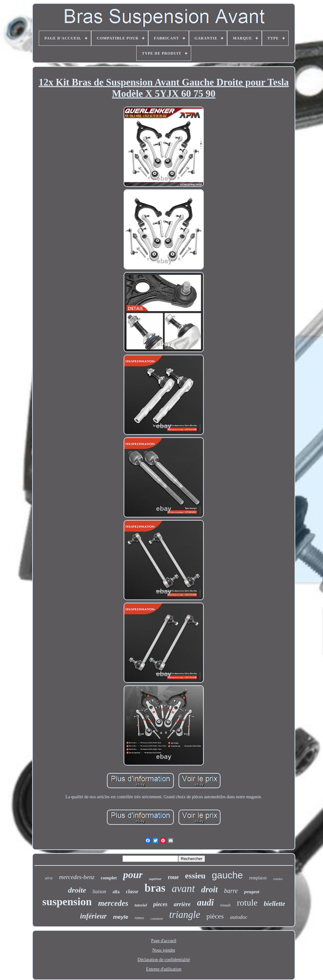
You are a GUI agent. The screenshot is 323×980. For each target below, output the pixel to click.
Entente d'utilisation (164, 969)
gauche (227, 875)
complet (109, 878)
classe (132, 891)
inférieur (93, 916)
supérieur (155, 879)
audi (206, 902)
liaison (99, 891)
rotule (247, 903)
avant (183, 888)
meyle (120, 917)
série (49, 878)
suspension (67, 902)
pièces (215, 916)
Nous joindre (164, 950)
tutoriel (141, 905)
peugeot (252, 892)
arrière (182, 904)
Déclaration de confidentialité (164, 960)
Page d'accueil (164, 941)
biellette (274, 904)
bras (155, 888)
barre (231, 891)
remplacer (258, 878)
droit (210, 889)
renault (225, 905)
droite (77, 890)
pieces (160, 904)
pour (133, 875)
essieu (195, 876)
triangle (185, 915)
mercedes (113, 903)
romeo (139, 918)
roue (173, 877)
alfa (116, 892)
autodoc (239, 917)
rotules (278, 879)
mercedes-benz (77, 877)
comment (157, 918)
